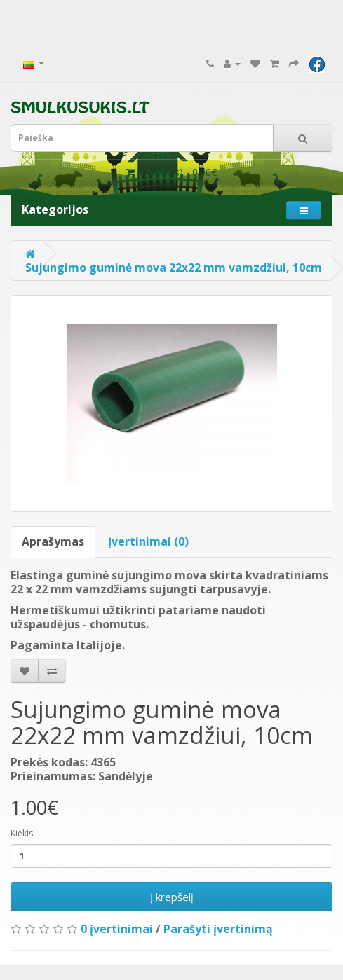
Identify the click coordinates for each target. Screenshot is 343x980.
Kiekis (22, 833)
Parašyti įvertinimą (218, 929)
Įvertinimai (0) (148, 541)
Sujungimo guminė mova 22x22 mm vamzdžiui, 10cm (174, 268)
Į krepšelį (172, 897)
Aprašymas (53, 541)
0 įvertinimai (117, 929)
